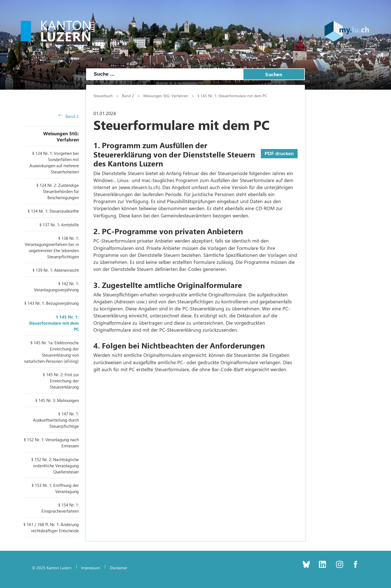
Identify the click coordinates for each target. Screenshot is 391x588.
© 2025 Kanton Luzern (52, 568)
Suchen (274, 74)
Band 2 (69, 116)
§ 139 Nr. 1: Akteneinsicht (56, 270)
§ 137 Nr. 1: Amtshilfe (59, 225)
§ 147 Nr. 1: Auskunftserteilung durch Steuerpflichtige (56, 420)
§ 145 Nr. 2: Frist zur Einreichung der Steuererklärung (61, 381)
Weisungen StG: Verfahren (61, 136)
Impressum (91, 568)
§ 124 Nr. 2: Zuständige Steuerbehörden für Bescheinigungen (58, 191)
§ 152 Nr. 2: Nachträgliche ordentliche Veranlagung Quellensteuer (55, 466)
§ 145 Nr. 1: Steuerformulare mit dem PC (54, 323)
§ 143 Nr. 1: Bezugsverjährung (52, 303)
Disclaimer (119, 568)
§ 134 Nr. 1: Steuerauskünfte (53, 211)
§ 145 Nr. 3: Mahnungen (57, 400)
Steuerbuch (103, 96)
